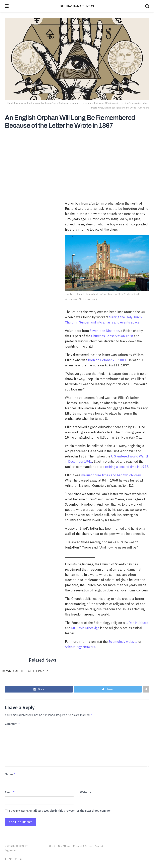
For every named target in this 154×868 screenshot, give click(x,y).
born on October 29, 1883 (107, 360)
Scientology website (123, 642)
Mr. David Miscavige (85, 628)
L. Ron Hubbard (137, 623)
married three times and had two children (111, 475)
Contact (99, 846)
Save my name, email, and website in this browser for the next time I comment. (61, 811)
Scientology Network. (80, 647)
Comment (12, 724)
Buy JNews (64, 846)
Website (86, 792)
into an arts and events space (118, 322)
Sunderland (88, 322)
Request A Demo (82, 846)
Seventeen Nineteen (104, 331)
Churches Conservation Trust (112, 336)
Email (10, 792)
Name (10, 774)
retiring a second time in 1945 (127, 467)
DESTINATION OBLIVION (77, 6)
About (52, 846)
